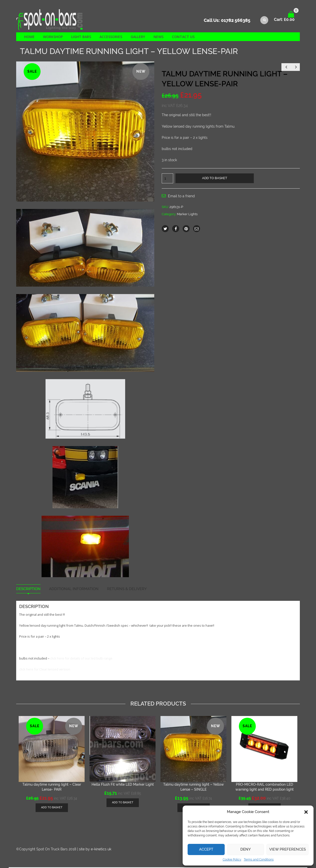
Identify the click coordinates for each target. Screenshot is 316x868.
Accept (206, 849)
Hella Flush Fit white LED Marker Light (123, 785)
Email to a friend (181, 197)
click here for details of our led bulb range (81, 659)
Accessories (111, 37)
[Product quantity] (167, 179)
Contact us (183, 37)
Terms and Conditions (259, 860)
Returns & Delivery (127, 589)
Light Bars (81, 37)
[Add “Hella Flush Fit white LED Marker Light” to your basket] (123, 803)
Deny (246, 849)
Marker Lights (187, 215)
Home (29, 37)
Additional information (74, 589)
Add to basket (215, 179)
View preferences (288, 849)
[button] (306, 812)
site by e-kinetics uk (95, 850)
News (158, 37)
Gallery (138, 37)
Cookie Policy (232, 860)
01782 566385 (236, 21)
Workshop (53, 37)
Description (28, 589)
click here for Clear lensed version (45, 670)
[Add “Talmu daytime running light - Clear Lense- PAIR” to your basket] (52, 808)
